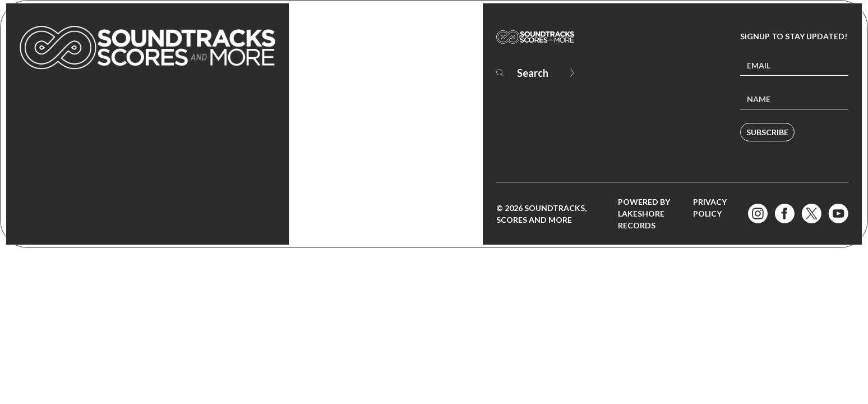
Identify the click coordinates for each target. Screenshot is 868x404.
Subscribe (767, 132)
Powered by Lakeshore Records (644, 214)
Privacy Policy (710, 208)
